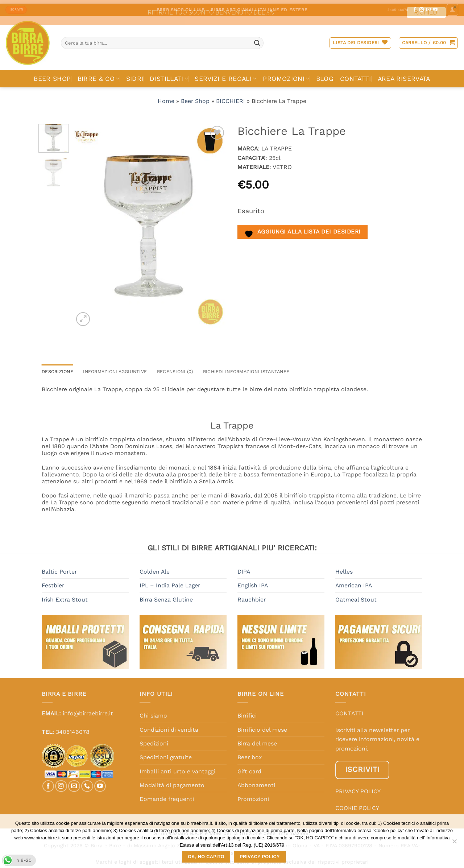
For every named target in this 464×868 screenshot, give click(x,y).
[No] (454, 843)
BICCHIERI (231, 97)
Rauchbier (252, 596)
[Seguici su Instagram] (61, 782)
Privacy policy (260, 857)
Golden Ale (155, 568)
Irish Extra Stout (65, 596)
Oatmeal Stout (356, 596)
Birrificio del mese (262, 726)
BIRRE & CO (99, 75)
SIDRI (135, 75)
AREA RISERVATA (404, 75)
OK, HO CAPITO (206, 857)
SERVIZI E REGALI (225, 75)
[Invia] (257, 39)
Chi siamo (153, 712)
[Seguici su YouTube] (100, 782)
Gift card (249, 768)
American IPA (354, 582)
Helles (344, 568)
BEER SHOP (52, 75)
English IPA (253, 582)
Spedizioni (154, 740)
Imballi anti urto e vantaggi (177, 768)
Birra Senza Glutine (166, 596)
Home (166, 97)
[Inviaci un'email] (74, 782)
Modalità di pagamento (172, 782)
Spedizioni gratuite (166, 754)
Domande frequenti (167, 795)
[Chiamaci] (87, 782)
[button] (428, 40)
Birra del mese (257, 740)
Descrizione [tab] (57, 368)
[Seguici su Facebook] (48, 782)
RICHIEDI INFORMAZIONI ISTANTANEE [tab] (246, 368)
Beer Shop (195, 97)
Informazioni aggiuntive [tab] (115, 368)
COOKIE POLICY (357, 804)
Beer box (250, 754)
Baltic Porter (59, 568)
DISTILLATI (169, 75)
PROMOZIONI (286, 75)
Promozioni (253, 795)
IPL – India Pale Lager (170, 582)
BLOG (325, 75)
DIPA (244, 568)
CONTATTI (356, 75)
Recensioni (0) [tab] (175, 368)
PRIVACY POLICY (358, 788)
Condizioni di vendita (169, 726)
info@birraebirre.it (88, 710)
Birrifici (247, 712)
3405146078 (73, 728)
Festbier (53, 582)
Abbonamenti (256, 782)
